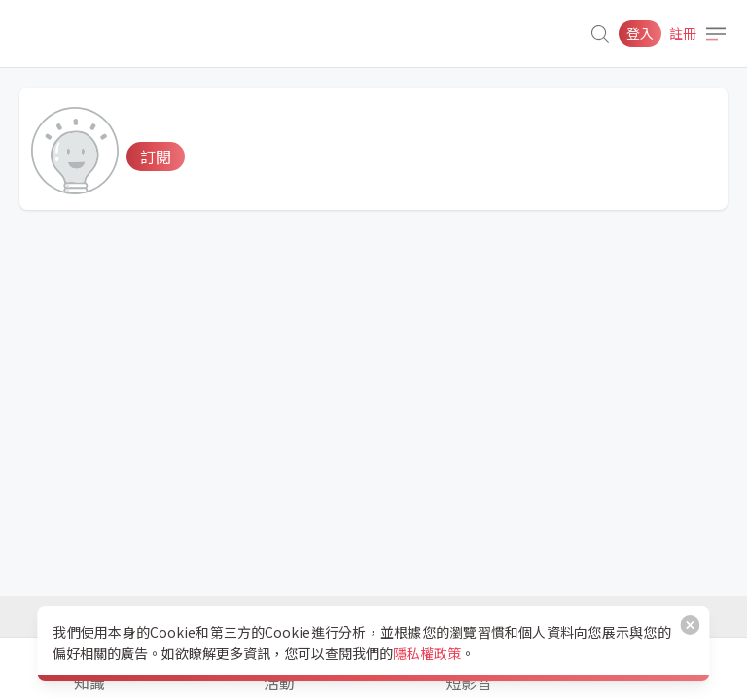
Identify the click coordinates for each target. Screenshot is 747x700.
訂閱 (156, 157)
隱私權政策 (427, 653)
